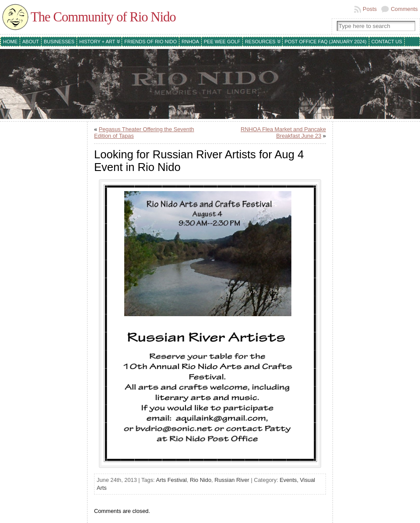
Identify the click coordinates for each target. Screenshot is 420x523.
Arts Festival (171, 480)
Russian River (232, 480)
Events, (290, 480)
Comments (404, 9)
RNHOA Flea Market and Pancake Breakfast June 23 (283, 132)
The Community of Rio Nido (103, 17)
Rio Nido (201, 480)
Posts (370, 9)
